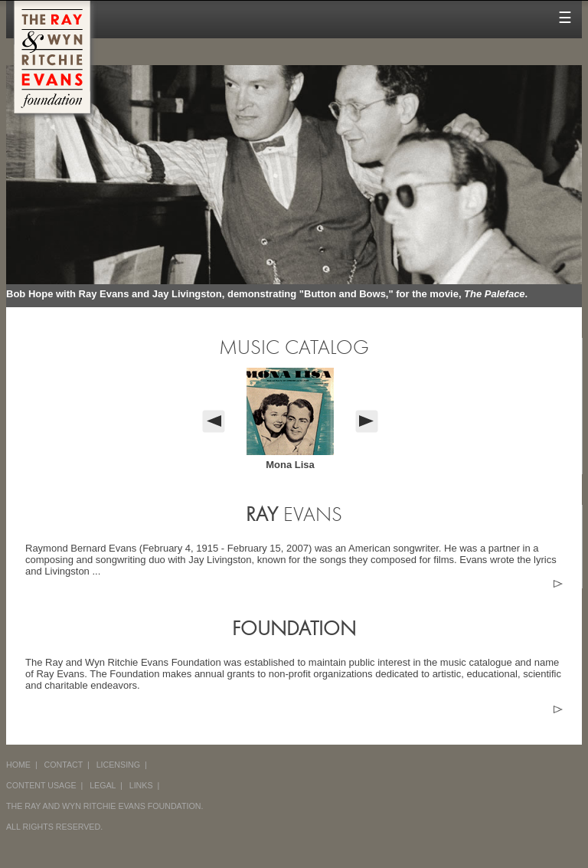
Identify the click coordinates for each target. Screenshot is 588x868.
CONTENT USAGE (41, 785)
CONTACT (64, 765)
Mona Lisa (290, 465)
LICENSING (118, 765)
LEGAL (103, 785)
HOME (18, 765)
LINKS (141, 785)
